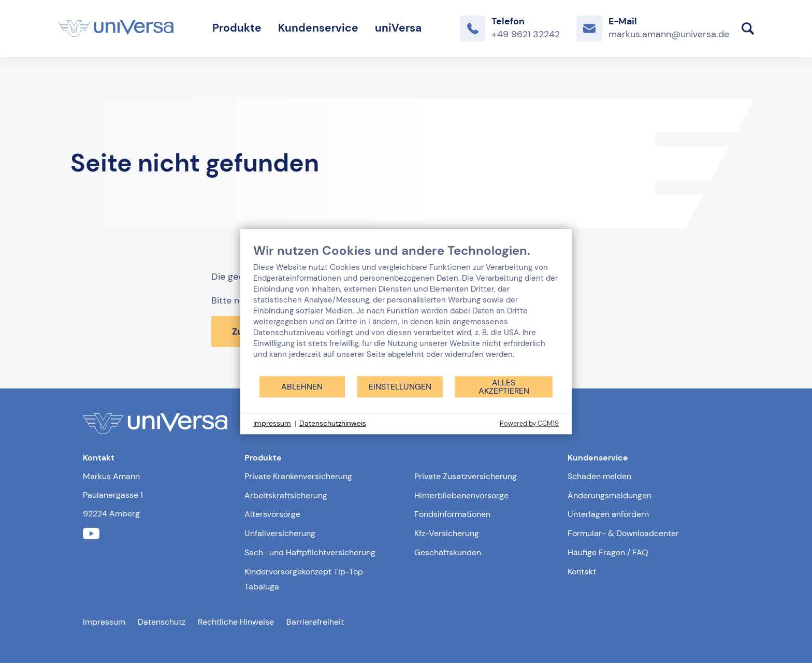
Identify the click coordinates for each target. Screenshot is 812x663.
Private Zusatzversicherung (466, 476)
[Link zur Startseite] (116, 28)
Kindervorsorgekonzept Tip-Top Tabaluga (304, 579)
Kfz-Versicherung (447, 533)
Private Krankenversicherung (298, 476)
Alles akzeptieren (504, 387)
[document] (406, 309)
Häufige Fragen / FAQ (608, 552)
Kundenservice (318, 28)
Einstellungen (400, 387)
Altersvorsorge (272, 514)
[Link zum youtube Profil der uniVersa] (91, 534)
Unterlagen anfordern (608, 514)
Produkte (237, 28)
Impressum (104, 622)
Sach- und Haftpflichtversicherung (310, 552)
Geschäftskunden (448, 552)
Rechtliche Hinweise (236, 622)
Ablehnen (302, 387)
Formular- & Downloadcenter (623, 533)
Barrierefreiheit (315, 622)
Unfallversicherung (280, 533)
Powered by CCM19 (529, 423)
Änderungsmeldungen (610, 495)
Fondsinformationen (452, 514)
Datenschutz (162, 622)
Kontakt (582, 572)
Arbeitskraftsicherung (286, 495)
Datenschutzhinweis (333, 423)
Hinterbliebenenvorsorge (461, 495)
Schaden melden (599, 476)
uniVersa (398, 28)
